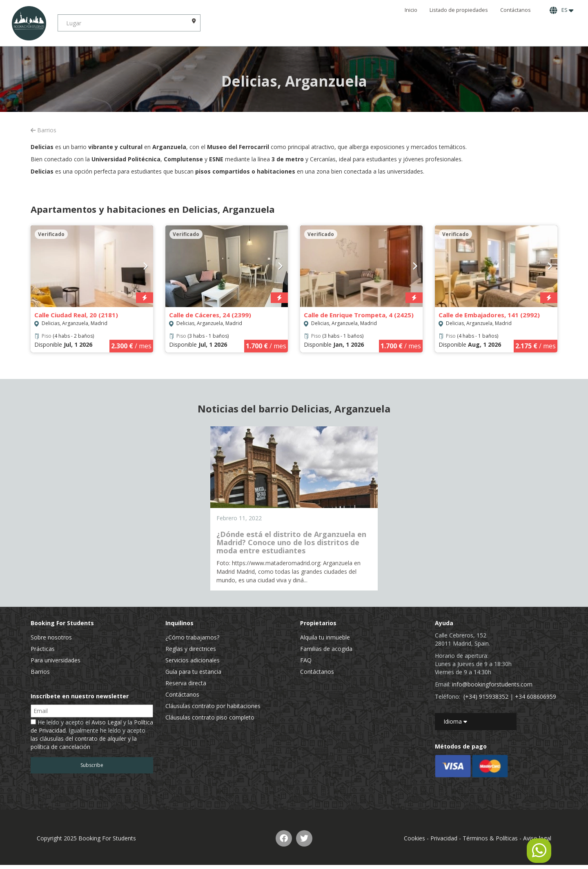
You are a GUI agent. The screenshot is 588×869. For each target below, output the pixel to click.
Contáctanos (516, 10)
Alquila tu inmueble (325, 637)
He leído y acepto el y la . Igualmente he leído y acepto (92, 734)
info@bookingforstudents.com (492, 684)
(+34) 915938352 (486, 696)
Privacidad (444, 838)
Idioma (455, 721)
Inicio (411, 10)
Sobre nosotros (51, 637)
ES (561, 10)
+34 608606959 (536, 696)
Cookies (414, 838)
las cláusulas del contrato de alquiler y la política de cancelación (84, 743)
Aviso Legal (107, 722)
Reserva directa (186, 683)
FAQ (306, 660)
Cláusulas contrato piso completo (210, 717)
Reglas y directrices (191, 649)
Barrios (43, 130)
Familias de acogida (326, 649)
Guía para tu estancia (193, 672)
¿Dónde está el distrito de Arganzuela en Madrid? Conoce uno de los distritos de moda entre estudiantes (291, 542)
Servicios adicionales (193, 660)
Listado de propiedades (459, 10)
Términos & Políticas (490, 838)
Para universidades (56, 660)
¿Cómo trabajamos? (192, 637)
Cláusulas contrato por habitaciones (213, 706)
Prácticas (43, 649)
